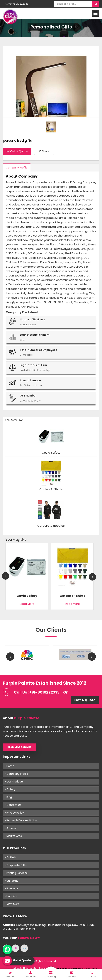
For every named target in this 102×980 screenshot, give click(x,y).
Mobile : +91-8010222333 (19, 929)
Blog (8, 797)
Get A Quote (17, 151)
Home (10, 766)
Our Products (14, 782)
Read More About (19, 747)
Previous (6, 576)
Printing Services (16, 873)
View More (12, 904)
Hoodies (11, 896)
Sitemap (11, 828)
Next (92, 577)
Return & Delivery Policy (21, 820)
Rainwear (11, 888)
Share (44, 151)
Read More (27, 604)
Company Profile (17, 168)
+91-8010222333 (17, 4)
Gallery (10, 789)
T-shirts (11, 857)
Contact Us (13, 805)
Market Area (13, 836)
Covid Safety (51, 453)
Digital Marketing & (76, 969)
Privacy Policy (14, 813)
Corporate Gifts (16, 865)
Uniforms (11, 881)
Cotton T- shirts (51, 489)
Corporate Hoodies (51, 526)
